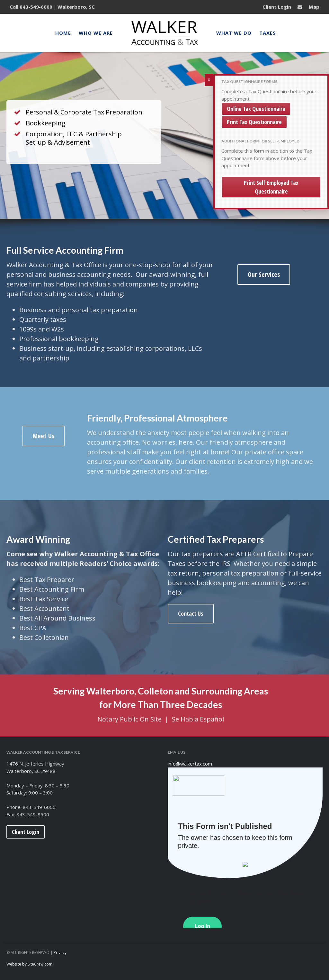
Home (63, 33)
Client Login (277, 7)
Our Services (264, 276)
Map (314, 7)
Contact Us (191, 615)
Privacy (60, 953)
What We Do (234, 33)
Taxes (268, 33)
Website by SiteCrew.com (29, 964)
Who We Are (96, 33)
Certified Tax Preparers (216, 540)
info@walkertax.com (190, 764)
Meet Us (44, 437)
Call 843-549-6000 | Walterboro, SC (52, 7)
